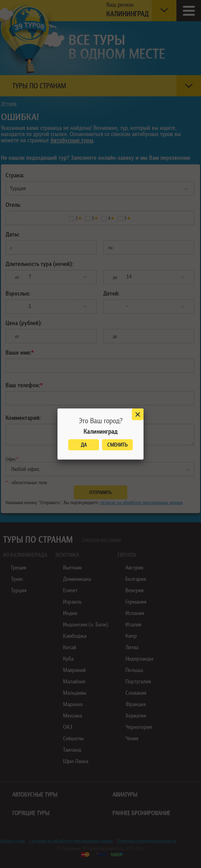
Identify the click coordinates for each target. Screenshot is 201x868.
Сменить (118, 445)
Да (84, 445)
